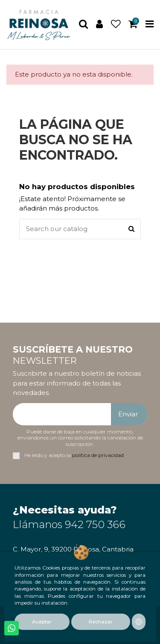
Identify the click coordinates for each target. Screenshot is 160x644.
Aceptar (42, 622)
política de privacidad (98, 455)
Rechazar (101, 622)
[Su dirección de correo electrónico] (62, 414)
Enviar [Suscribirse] (128, 414)
